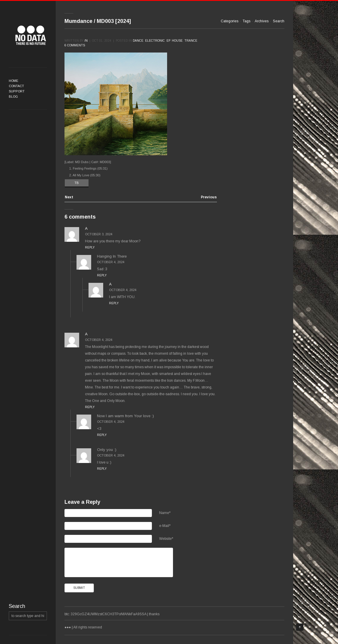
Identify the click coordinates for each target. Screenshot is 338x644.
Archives (262, 21)
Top (300, 627)
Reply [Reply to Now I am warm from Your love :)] (102, 435)
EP (168, 41)
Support (17, 91)
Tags (247, 21)
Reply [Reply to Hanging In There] (102, 275)
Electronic (155, 41)
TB (77, 183)
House (177, 41)
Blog (13, 97)
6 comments (75, 45)
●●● (31, 35)
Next (69, 197)
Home (13, 81)
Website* (166, 539)
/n (86, 41)
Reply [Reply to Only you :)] (102, 469)
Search (279, 21)
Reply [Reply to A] (90, 247)
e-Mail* (165, 526)
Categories (230, 21)
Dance (138, 41)
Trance (191, 41)
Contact (16, 86)
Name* (165, 513)
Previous (209, 197)
